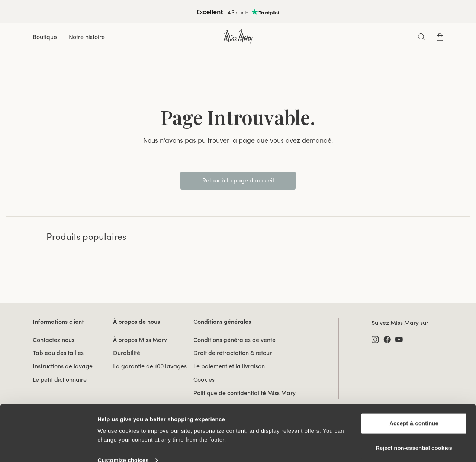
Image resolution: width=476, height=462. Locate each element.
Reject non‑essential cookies (414, 435)
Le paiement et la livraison (229, 366)
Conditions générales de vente (234, 340)
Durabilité (127, 353)
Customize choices (123, 447)
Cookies (204, 379)
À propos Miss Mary (140, 340)
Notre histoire (87, 37)
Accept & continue (414, 411)
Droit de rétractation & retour (233, 353)
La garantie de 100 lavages (150, 366)
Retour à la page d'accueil (238, 180)
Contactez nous (54, 340)
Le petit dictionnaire (60, 379)
